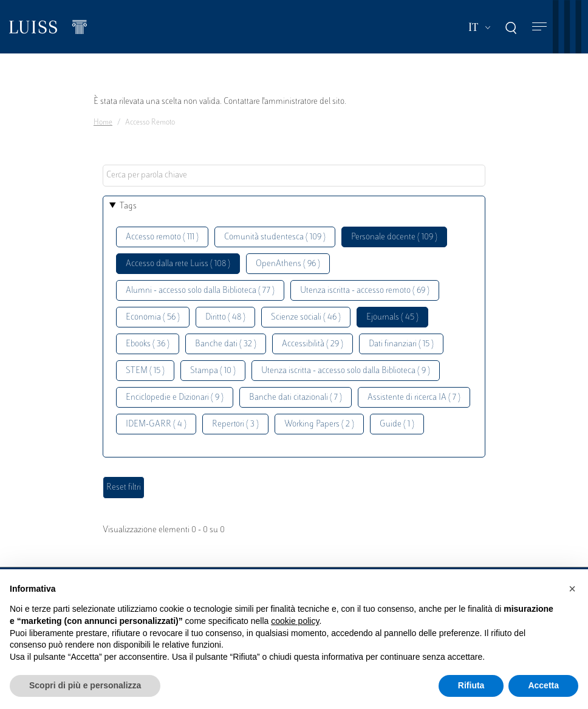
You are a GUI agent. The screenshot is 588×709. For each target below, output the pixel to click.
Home (103, 123)
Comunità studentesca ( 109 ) (275, 237)
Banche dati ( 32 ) (226, 344)
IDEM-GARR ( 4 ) (156, 424)
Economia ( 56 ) (153, 317)
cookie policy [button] (295, 621)
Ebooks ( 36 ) (148, 344)
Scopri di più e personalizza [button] (85, 685)
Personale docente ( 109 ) (394, 237)
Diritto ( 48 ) (225, 317)
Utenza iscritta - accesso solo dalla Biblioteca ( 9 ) (346, 371)
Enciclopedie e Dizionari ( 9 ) (175, 398)
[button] (572, 589)
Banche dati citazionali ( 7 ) (296, 398)
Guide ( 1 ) (397, 424)
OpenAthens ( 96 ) (288, 264)
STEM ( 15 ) (145, 371)
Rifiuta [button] (471, 685)
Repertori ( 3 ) (235, 424)
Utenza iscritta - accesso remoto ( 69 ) (365, 291)
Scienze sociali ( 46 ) (306, 317)
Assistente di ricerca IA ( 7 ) (414, 398)
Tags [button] (128, 206)
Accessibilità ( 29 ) (313, 344)
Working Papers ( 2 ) (319, 424)
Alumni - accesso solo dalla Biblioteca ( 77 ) (200, 291)
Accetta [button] (543, 685)
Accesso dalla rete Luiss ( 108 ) (178, 264)
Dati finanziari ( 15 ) (401, 344)
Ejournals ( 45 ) (392, 317)
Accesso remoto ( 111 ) (162, 237)
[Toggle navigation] (539, 27)
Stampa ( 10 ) (213, 371)
